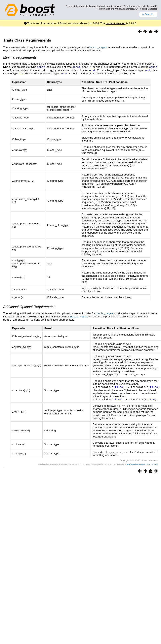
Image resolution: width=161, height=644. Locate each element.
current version (116, 23)
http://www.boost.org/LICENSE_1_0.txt (142, 462)
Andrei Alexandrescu (124, 9)
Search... (148, 14)
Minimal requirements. (20, 57)
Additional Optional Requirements (29, 306)
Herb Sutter (105, 9)
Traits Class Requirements (27, 40)
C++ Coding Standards (146, 9)
